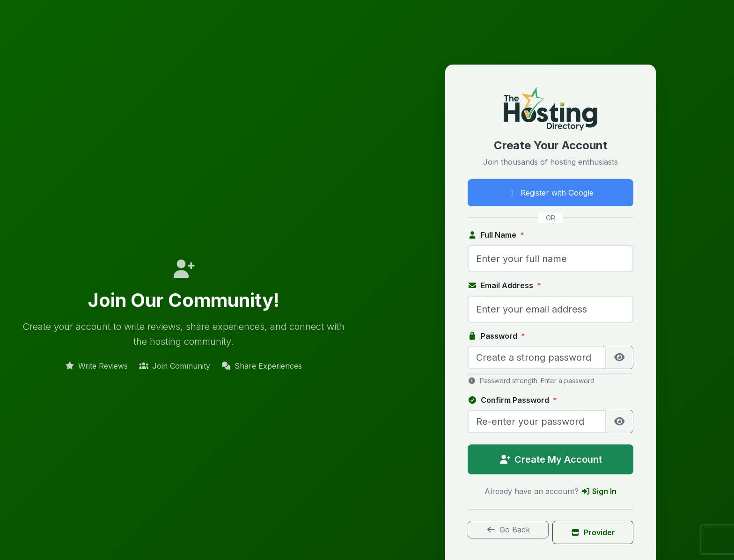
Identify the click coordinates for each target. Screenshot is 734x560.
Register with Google (550, 193)
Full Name (496, 235)
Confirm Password (512, 400)
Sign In (599, 491)
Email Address (504, 285)
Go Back (508, 530)
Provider (593, 532)
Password (496, 336)
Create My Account (550, 459)
